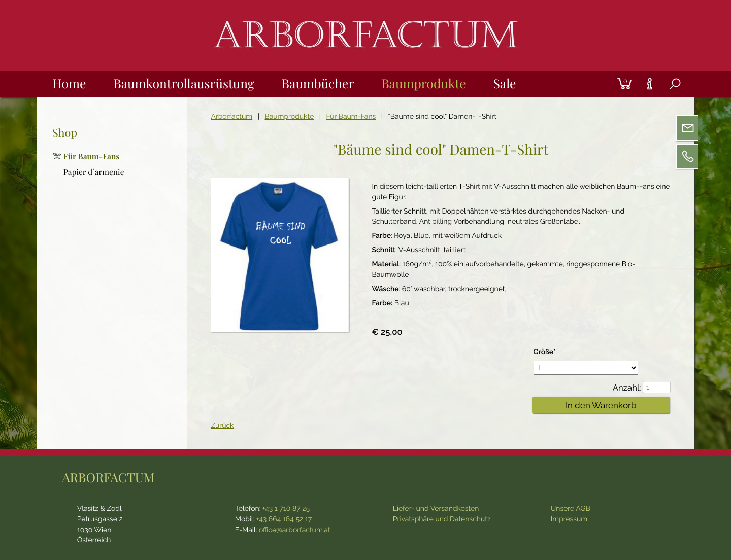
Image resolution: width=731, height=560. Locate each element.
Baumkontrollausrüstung (184, 83)
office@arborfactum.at (295, 530)
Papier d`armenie (94, 171)
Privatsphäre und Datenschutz (442, 519)
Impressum (569, 519)
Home (69, 83)
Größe (551, 352)
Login (606, 71)
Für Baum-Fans (351, 117)
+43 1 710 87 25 (286, 509)
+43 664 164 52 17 (284, 519)
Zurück (222, 426)
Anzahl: (627, 388)
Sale (504, 83)
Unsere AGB (571, 509)
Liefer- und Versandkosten (436, 509)
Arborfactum (231, 117)
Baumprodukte (424, 83)
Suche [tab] (667, 97)
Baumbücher (318, 83)
